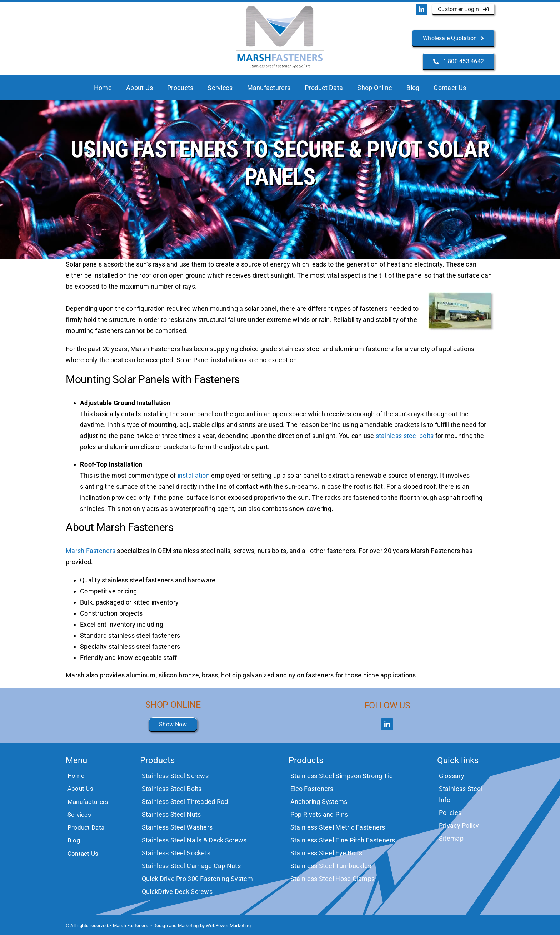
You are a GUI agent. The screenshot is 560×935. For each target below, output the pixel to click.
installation (194, 475)
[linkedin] (421, 9)
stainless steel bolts (405, 436)
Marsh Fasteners (91, 551)
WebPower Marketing (228, 926)
